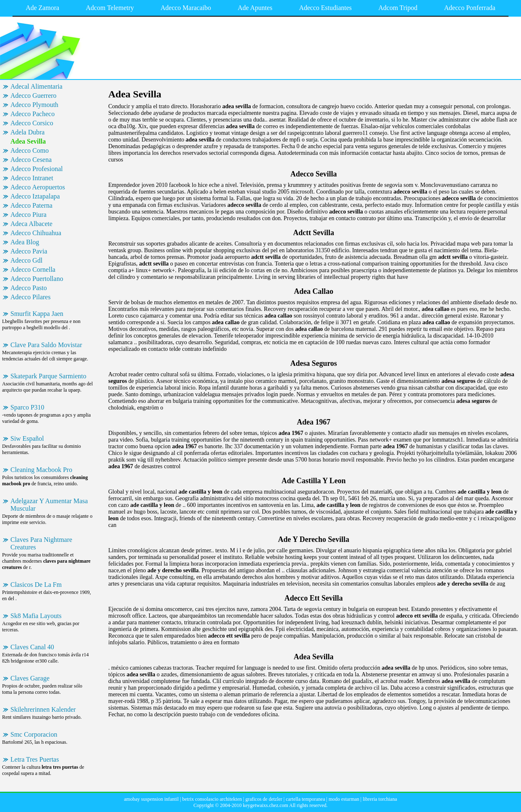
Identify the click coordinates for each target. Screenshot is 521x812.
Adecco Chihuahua (36, 233)
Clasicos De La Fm (36, 585)
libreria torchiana (380, 799)
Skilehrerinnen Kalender (43, 709)
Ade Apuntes (255, 8)
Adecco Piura (29, 215)
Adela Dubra (27, 132)
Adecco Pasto (29, 288)
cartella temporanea (305, 799)
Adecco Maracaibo (186, 8)
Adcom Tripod (398, 8)
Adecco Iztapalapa (35, 196)
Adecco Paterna (31, 205)
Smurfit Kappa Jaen (37, 314)
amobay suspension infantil (151, 799)
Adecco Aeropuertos (38, 187)
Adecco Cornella (33, 269)
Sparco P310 (27, 407)
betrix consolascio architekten (212, 799)
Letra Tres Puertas (35, 759)
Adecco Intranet (32, 178)
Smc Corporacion (34, 734)
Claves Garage (30, 678)
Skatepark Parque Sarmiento (48, 376)
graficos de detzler (264, 799)
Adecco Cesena (31, 160)
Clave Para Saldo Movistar (46, 345)
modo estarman (344, 799)
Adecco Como (30, 150)
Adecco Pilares (30, 297)
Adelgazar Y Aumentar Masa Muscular (49, 505)
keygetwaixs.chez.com (265, 805)
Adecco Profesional (37, 169)
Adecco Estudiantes (325, 8)
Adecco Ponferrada (470, 8)
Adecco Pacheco (32, 114)
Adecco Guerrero (34, 96)
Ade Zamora (42, 8)
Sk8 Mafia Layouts (36, 616)
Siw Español (27, 438)
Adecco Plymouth (34, 105)
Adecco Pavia (29, 251)
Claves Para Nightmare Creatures (41, 543)
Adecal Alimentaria (36, 86)
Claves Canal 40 (32, 647)
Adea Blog (25, 242)
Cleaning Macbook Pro (41, 470)
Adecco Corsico (32, 123)
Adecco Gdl (26, 260)
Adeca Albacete (31, 224)
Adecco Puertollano (37, 279)
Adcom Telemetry (110, 8)
